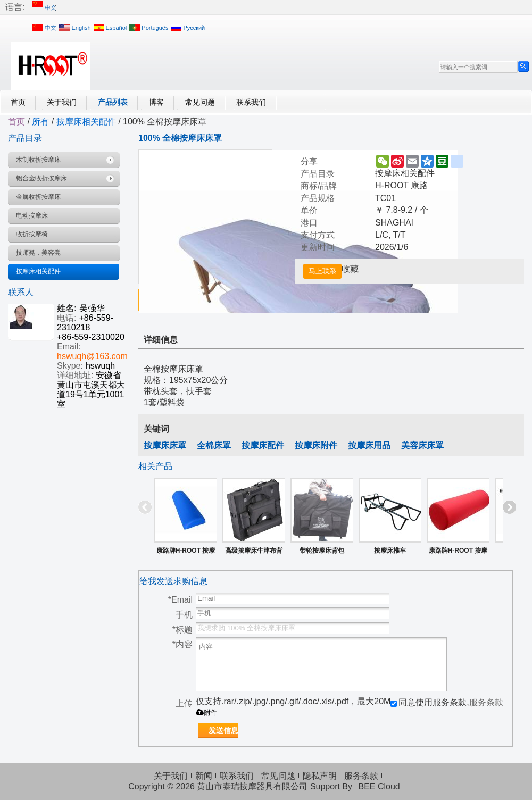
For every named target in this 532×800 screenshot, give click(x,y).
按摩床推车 (390, 551)
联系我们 (251, 102)
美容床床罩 (422, 445)
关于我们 (62, 102)
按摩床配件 (263, 445)
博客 (156, 102)
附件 (207, 712)
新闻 (204, 776)
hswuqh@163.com (92, 356)
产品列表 (113, 102)
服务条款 (486, 702)
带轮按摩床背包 (322, 551)
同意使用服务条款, (447, 702)
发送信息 (223, 730)
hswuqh (100, 366)
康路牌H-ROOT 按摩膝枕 (458, 553)
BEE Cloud (379, 786)
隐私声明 (320, 776)
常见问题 (200, 102)
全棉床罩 (214, 445)
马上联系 (322, 271)
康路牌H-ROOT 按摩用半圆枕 (186, 553)
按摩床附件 (316, 445)
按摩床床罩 (165, 445)
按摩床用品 (369, 445)
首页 (18, 102)
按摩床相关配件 (86, 122)
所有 (40, 122)
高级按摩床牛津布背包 (254, 553)
